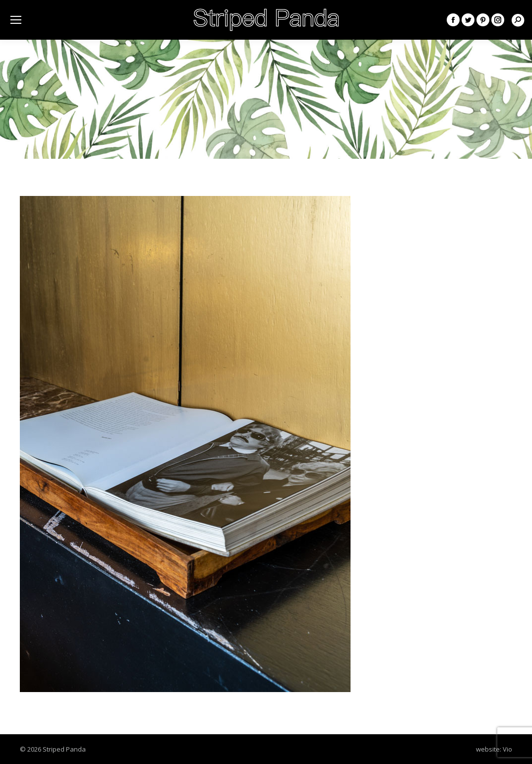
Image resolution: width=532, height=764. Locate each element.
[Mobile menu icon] (16, 20)
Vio (507, 749)
